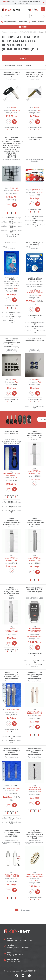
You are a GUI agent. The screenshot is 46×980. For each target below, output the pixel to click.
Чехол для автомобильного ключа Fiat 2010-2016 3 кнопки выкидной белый (35, 834)
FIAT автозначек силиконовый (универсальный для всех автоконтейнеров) (11, 343)
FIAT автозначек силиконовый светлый (35, 340)
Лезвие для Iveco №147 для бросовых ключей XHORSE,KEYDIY (35, 752)
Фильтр (23, 58)
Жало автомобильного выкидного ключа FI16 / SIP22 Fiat (35, 434)
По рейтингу (28, 65)
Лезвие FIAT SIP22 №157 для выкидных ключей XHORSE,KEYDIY (11, 752)
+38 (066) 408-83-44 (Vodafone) (15, 22)
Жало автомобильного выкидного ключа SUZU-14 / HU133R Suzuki (11, 592)
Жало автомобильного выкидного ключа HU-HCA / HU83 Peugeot (11, 521)
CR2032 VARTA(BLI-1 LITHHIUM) (35, 244)
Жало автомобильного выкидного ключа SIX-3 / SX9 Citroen (35, 521)
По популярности (9, 65)
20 (43, 65)
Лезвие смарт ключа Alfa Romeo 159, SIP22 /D (11, 75)
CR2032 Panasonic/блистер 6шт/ (35, 139)
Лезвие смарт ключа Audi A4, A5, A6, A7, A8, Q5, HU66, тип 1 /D (35, 75)
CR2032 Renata (11, 243)
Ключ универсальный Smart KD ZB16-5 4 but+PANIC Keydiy (35, 590)
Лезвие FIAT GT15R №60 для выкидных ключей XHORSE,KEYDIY (35, 676)
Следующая (26, 910)
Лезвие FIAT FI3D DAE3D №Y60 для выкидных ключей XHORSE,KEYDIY (11, 676)
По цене (19, 65)
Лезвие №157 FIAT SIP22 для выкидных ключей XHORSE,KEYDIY (11, 833)
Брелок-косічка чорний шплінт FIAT (11, 432)
